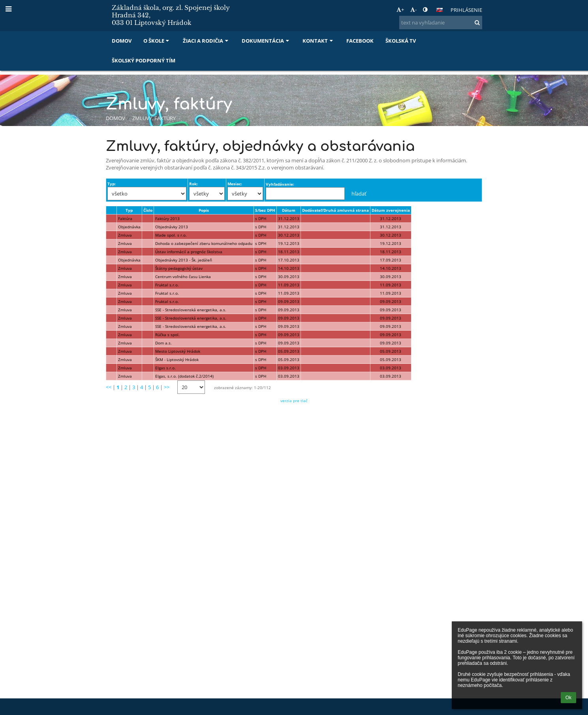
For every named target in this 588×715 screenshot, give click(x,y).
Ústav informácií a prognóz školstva (189, 252)
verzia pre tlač (294, 401)
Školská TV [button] (401, 41)
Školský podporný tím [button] (144, 60)
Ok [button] (568, 698)
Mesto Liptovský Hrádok (178, 351)
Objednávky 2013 (172, 227)
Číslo (148, 210)
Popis (204, 210)
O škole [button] (157, 41)
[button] (440, 10)
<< (109, 387)
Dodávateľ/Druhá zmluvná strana (335, 210)
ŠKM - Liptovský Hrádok (177, 359)
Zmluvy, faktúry (154, 118)
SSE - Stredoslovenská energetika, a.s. (191, 310)
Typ (129, 210)
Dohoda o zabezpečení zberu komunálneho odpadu (204, 243)
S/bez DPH (265, 210)
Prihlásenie (466, 10)
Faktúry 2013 (167, 218)
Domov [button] (122, 41)
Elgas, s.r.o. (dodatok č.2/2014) (184, 376)
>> (167, 387)
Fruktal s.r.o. (167, 285)
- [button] (413, 9)
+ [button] (400, 9)
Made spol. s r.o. (171, 235)
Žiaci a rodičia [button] (206, 41)
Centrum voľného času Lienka (183, 277)
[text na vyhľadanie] (441, 23)
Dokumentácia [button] (266, 41)
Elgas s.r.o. (165, 368)
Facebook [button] (360, 41)
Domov (116, 118)
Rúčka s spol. (167, 335)
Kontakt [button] (318, 41)
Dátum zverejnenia (391, 210)
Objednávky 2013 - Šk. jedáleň (184, 260)
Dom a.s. (163, 343)
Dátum (289, 210)
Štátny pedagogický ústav (179, 268)
